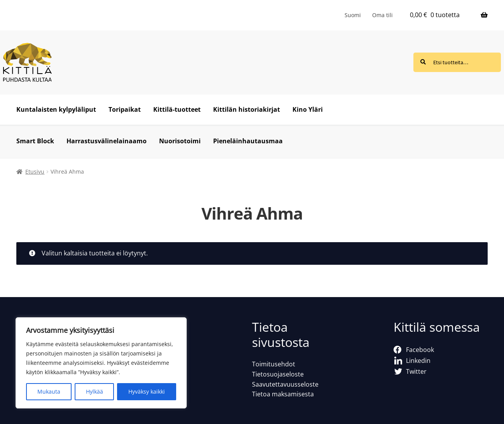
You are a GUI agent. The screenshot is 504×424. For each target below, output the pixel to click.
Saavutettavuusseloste (285, 384)
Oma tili (382, 15)
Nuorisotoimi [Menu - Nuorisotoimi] (180, 141)
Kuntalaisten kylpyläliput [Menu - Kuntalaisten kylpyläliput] (56, 109)
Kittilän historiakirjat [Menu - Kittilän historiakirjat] (247, 109)
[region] (101, 363)
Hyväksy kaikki (147, 391)
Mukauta (49, 391)
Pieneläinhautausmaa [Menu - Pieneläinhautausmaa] (248, 141)
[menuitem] (353, 15)
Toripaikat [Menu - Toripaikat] (125, 109)
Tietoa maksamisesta (283, 394)
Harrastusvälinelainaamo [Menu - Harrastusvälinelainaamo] (107, 141)
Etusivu (35, 172)
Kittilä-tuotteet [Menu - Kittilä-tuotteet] (177, 109)
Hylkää (94, 391)
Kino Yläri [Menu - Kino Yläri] (308, 109)
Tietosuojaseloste (278, 374)
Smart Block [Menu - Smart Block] (35, 141)
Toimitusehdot (274, 364)
